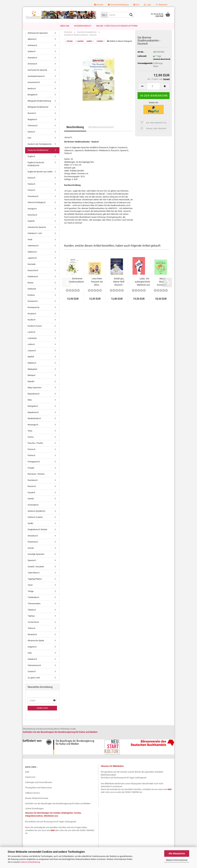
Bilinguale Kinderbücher (38, 109)
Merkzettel (161, 5)
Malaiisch (32, 364)
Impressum (30, 779)
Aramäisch (32, 59)
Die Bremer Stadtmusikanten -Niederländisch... (77, 283)
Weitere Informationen (177, 860)
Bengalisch (33, 96)
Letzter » (101, 43)
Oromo (31, 439)
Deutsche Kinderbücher (38, 152)
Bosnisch (32, 115)
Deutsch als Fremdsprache (40, 146)
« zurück (80, 43)
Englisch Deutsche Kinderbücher (36, 166)
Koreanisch (33, 303)
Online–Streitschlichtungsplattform (117, 26)
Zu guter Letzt (34, 679)
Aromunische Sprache (37, 72)
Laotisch (31, 334)
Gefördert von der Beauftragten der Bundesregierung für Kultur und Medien (58, 805)
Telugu (31, 593)
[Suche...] (104, 15)
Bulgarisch (32, 121)
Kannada (32, 266)
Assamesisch (34, 84)
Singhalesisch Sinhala (37, 531)
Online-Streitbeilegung (118, 5)
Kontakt (99, 5)
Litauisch (32, 352)
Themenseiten (34, 605)
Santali (31, 500)
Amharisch (32, 47)
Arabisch (32, 53)
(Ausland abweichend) (162, 61)
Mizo (30, 402)
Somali (31, 550)
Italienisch (32, 253)
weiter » (90, 43)
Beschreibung (75, 129)
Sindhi (30, 525)
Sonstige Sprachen (36, 556)
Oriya (30, 432)
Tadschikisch (34, 574)
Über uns (65, 26)
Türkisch (31, 630)
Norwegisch (33, 426)
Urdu (30, 655)
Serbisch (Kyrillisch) (36, 513)
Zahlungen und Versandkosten (39, 784)
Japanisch (32, 260)
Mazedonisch (34, 395)
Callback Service (32, 794)
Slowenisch (33, 543)
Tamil (30, 587)
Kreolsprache (33, 309)
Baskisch (32, 90)
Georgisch (32, 210)
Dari (29, 140)
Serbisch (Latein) (35, 519)
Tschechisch (33, 624)
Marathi (31, 383)
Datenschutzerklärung (30, 862)
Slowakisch (33, 537)
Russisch (32, 488)
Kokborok (32, 291)
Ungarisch (32, 648)
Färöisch (31, 186)
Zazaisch (32, 673)
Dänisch (31, 133)
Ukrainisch (32, 636)
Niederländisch (34, 420)
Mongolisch (33, 408)
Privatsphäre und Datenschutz (38, 789)
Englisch (31, 158)
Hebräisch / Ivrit (35, 235)
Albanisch (32, 41)
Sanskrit (31, 494)
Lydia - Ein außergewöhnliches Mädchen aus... (144, 283)
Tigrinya (31, 617)
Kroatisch (32, 315)
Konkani (31, 297)
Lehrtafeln (32, 340)
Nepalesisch (33, 414)
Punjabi (31, 469)
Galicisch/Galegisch (37, 204)
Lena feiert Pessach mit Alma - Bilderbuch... (97, 283)
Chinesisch (33, 127)
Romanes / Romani (36, 476)
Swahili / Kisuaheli (36, 568)
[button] (136, 5)
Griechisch (32, 216)
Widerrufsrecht (83, 26)
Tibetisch (32, 611)
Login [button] (147, 5)
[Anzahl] (154, 88)
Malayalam (32, 371)
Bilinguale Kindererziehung (39, 102)
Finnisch (31, 192)
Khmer (31, 284)
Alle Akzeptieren (177, 853)
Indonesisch (33, 247)
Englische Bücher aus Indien (40, 173)
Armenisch (32, 65)
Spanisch (32, 562)
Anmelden (42, 710)
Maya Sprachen (34, 389)
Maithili (31, 358)
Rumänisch (33, 482)
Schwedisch (33, 506)
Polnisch (31, 457)
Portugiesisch (34, 463)
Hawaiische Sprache (37, 229)
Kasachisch (33, 272)
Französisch (33, 198)
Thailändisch (33, 599)
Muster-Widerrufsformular (37, 800)
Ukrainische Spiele (36, 642)
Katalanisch (33, 278)
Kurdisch (32, 321)
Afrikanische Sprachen (38, 35)
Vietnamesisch (34, 667)
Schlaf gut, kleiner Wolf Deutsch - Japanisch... (119, 283)
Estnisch (31, 179)
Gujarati (31, 222)
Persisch (32, 451)
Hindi (30, 241)
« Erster (69, 43)
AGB (27, 773)
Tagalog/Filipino (35, 580)
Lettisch (31, 346)
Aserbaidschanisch (36, 78)
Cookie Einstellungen (34, 810)
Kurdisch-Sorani (35, 327)
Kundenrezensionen (101, 129)
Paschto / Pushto (35, 445)
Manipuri (31, 377)
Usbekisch (32, 661)
